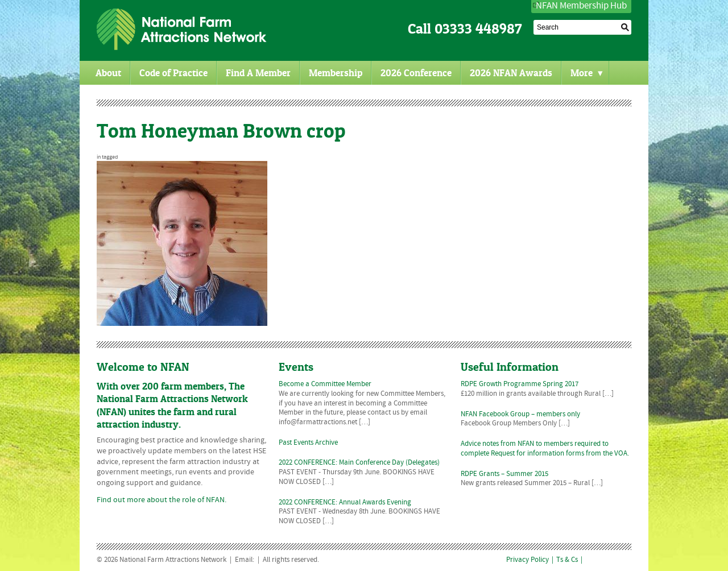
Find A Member (258, 73)
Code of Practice (173, 73)
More (587, 73)
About (108, 73)
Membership (336, 73)
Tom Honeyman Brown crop (221, 131)
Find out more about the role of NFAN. (162, 500)
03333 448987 (478, 29)
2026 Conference (416, 73)
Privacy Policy (528, 560)
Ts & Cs (567, 560)
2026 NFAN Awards (511, 73)
